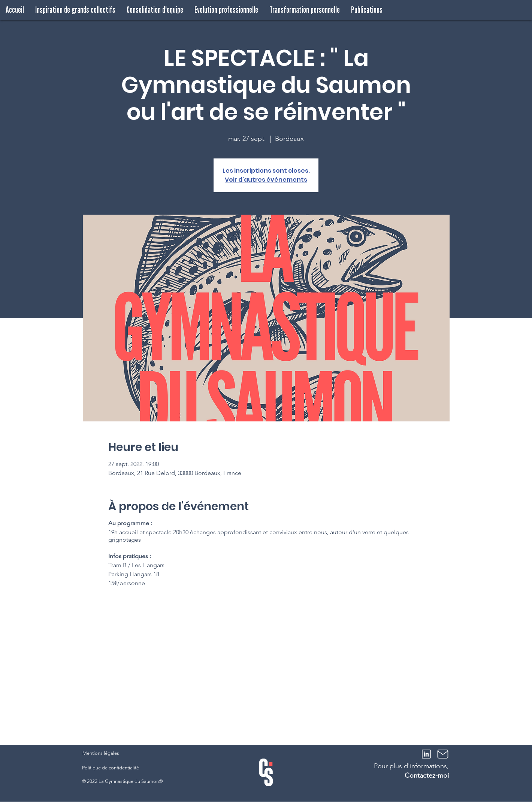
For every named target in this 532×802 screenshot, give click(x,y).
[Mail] (443, 754)
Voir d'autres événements (266, 180)
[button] (75, 10)
